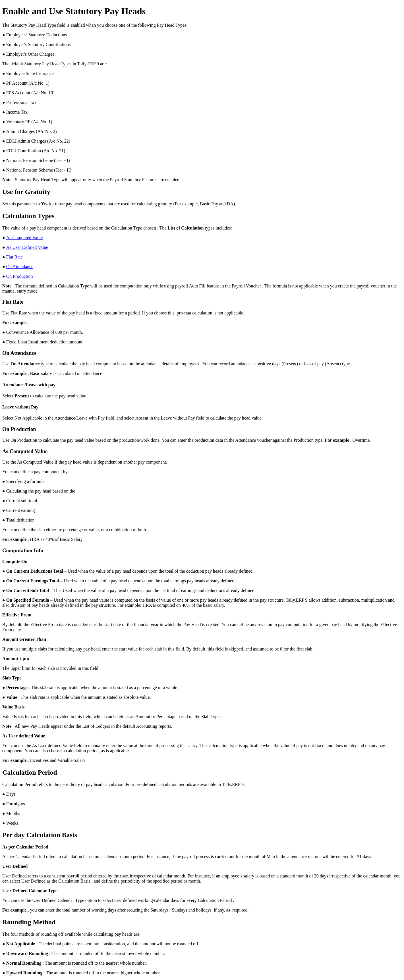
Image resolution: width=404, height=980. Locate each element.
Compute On (15, 561)
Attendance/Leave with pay (29, 385)
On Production (20, 276)
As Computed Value (25, 238)
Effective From (17, 615)
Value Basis (13, 707)
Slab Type (12, 678)
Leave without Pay (20, 407)
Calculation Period (30, 772)
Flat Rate (14, 257)
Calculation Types (28, 216)
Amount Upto (16, 659)
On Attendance (20, 267)
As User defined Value (24, 736)
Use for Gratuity (26, 192)
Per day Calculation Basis (40, 835)
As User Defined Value (27, 247)
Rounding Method (29, 922)
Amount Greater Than (24, 639)
